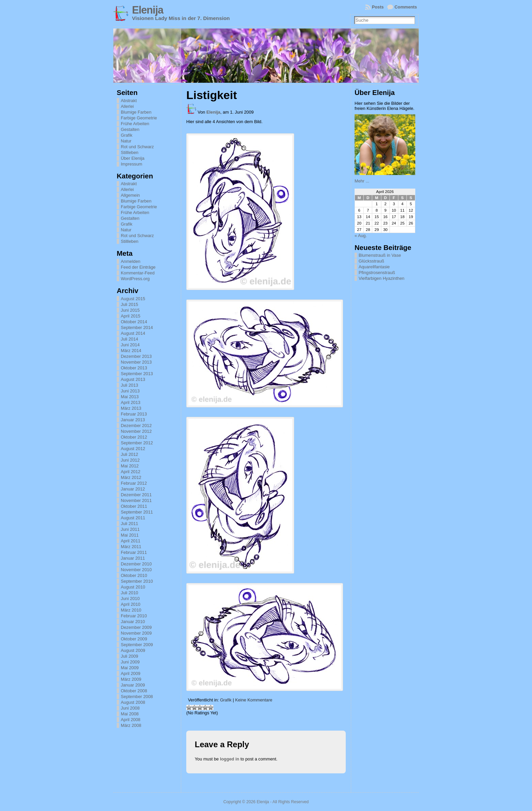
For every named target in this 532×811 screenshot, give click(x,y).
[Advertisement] (388, 386)
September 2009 (137, 645)
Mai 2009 (130, 668)
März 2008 (131, 725)
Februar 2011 (134, 552)
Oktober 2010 (134, 575)
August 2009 (133, 650)
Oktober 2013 (134, 368)
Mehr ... (362, 181)
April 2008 (131, 720)
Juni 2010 (130, 598)
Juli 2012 (129, 454)
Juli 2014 (129, 339)
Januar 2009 (133, 685)
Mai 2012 (130, 466)
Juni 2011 (130, 529)
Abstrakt (129, 101)
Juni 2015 (130, 310)
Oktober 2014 (134, 322)
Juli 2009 (129, 656)
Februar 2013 (134, 414)
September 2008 (137, 697)
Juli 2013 (129, 385)
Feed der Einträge (138, 267)
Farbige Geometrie (139, 118)
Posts (378, 7)
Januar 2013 (133, 420)
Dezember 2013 (136, 356)
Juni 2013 (130, 391)
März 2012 (131, 477)
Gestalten (130, 129)
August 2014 (133, 333)
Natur (126, 141)
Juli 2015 (129, 304)
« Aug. (361, 236)
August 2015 (133, 299)
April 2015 (131, 316)
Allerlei (127, 106)
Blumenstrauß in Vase (380, 255)
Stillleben (130, 152)
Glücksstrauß (371, 261)
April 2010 (131, 604)
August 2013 (133, 379)
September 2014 (137, 327)
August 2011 (133, 518)
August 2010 (133, 587)
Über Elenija (133, 158)
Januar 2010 (133, 622)
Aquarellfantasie (374, 267)
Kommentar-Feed (138, 273)
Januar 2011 (133, 558)
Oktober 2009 (134, 639)
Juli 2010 (129, 593)
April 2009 (131, 673)
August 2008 (133, 702)
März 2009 (131, 679)
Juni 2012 (130, 460)
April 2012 (131, 472)
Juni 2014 (130, 345)
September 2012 (137, 443)
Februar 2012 (134, 483)
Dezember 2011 (136, 495)
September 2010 (137, 581)
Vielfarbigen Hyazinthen (382, 278)
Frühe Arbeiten (135, 124)
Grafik (127, 135)
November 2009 (136, 633)
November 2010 (136, 570)
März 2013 (131, 408)
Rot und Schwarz (137, 147)
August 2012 (133, 449)
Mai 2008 (130, 714)
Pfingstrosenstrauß (377, 273)
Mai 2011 (130, 535)
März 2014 (131, 351)
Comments (406, 7)
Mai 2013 (130, 397)
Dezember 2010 (136, 564)
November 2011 (136, 500)
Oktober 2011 (134, 506)
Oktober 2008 (134, 691)
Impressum (131, 164)
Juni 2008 (130, 708)
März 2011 (131, 547)
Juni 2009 (130, 662)
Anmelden (131, 261)
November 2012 (136, 431)
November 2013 (136, 362)
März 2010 (131, 610)
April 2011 (131, 541)
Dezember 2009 (136, 627)
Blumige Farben (136, 112)
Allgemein (130, 195)
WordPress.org (135, 279)
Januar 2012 (133, 489)
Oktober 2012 (134, 437)
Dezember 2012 (136, 426)
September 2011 (137, 512)
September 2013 (137, 374)
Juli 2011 (129, 524)
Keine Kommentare (254, 700)
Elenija (148, 10)
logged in (230, 759)
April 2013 (131, 402)
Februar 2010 (134, 616)
